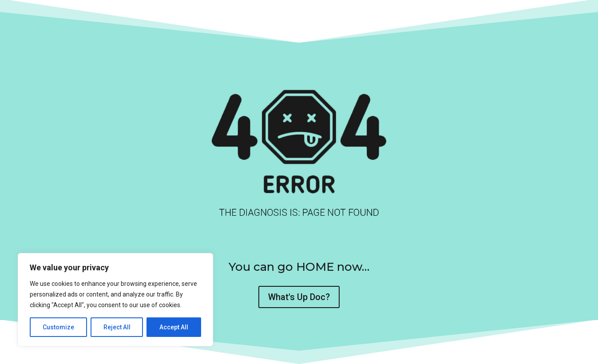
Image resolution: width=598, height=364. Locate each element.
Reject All (117, 327)
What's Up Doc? (299, 297)
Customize (58, 327)
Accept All (174, 327)
